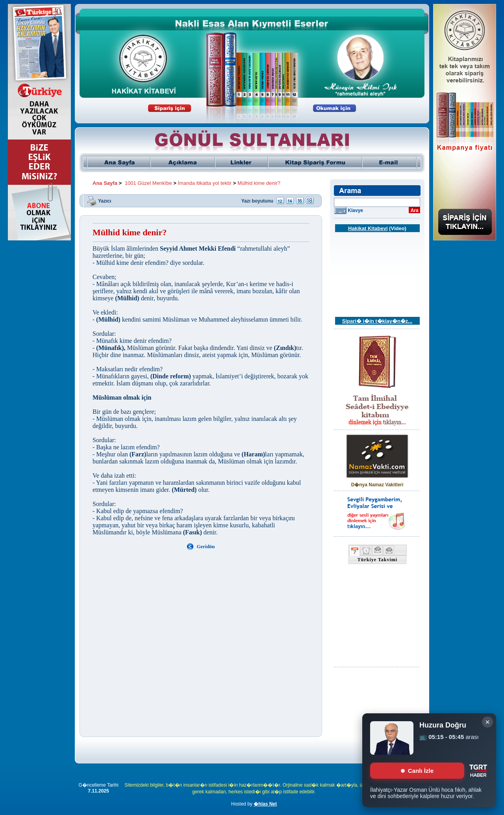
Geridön (206, 546)
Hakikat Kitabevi (368, 228)
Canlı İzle (417, 771)
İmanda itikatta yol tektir (205, 183)
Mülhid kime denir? (259, 183)
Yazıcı (105, 201)
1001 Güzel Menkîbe (148, 183)
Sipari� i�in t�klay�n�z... (377, 321)
